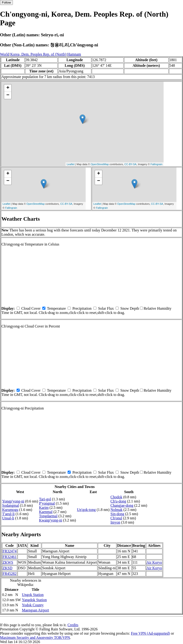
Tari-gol (45, 499)
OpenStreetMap (100, 164)
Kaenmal (46, 512)
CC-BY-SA (131, 164)
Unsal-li (8, 518)
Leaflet (71, 164)
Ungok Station (33, 595)
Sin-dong (117, 514)
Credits (73, 625)
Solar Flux (106, 308)
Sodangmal (11, 505)
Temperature (57, 308)
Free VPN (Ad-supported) (150, 633)
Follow (6, 2)
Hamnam (74, 54)
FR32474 (10, 551)
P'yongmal (47, 503)
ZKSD (7, 568)
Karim (44, 508)
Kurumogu (10, 510)
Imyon (115, 522)
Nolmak (117, 510)
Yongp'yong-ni (13, 501)
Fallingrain (156, 164)
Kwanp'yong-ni (51, 520)
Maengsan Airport (35, 610)
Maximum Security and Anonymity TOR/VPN (35, 638)
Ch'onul (116, 518)
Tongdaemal (48, 516)
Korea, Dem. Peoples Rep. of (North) (38, 54)
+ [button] (8, 88)
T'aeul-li (8, 514)
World (5, 54)
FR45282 (10, 574)
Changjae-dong (122, 505)
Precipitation (82, 308)
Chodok (116, 497)
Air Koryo (154, 562)
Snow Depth (130, 308)
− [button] (8, 95)
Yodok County (33, 605)
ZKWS (8, 562)
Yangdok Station (34, 600)
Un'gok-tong (86, 510)
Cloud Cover (31, 308)
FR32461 (10, 557)
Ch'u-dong (118, 501)
